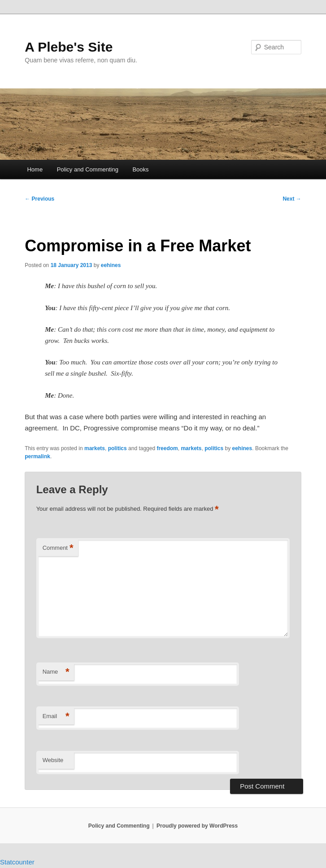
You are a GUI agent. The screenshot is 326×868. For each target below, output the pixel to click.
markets (95, 448)
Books (140, 169)
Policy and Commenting (88, 169)
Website (53, 760)
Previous (39, 199)
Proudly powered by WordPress (197, 826)
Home (35, 169)
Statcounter (17, 862)
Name (56, 672)
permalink (37, 456)
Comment (58, 548)
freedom (167, 448)
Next (292, 199)
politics (117, 448)
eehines (111, 265)
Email (56, 717)
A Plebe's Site (69, 47)
